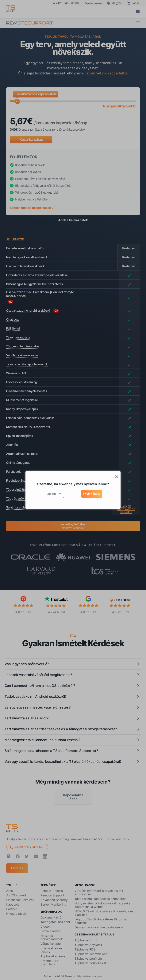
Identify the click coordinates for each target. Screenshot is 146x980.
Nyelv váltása (92, 494)
